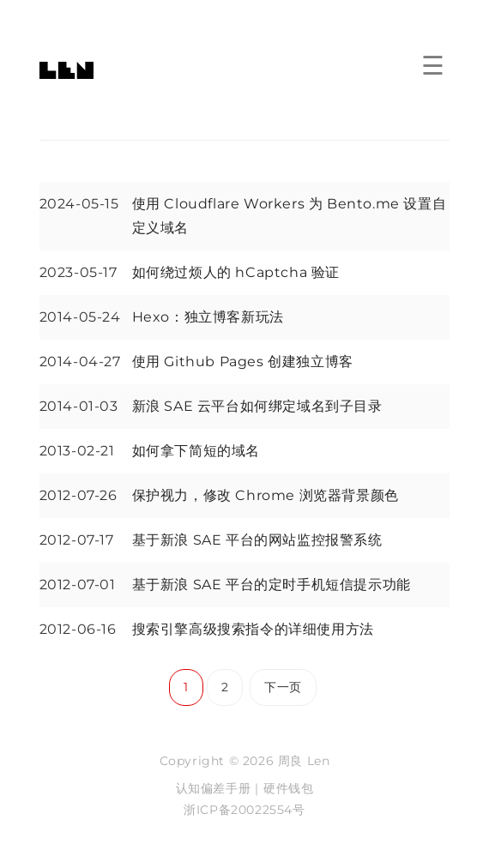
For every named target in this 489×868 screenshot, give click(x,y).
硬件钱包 (288, 788)
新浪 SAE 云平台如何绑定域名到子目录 (257, 406)
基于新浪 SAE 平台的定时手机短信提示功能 (272, 585)
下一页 (283, 687)
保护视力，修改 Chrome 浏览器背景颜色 (266, 495)
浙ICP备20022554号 (244, 810)
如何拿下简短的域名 (196, 451)
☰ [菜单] (433, 66)
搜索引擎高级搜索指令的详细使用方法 (253, 629)
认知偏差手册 (214, 788)
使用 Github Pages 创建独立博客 (243, 362)
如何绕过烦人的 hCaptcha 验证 (236, 272)
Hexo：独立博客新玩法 (208, 317)
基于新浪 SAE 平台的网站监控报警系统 (257, 540)
